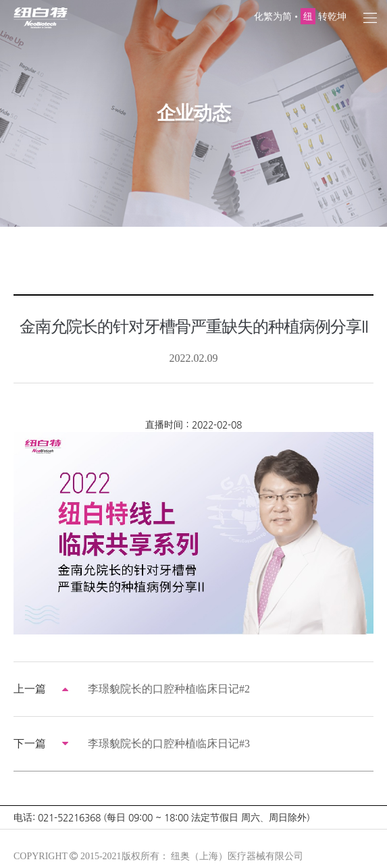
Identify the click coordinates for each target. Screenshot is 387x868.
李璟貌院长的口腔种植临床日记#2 (169, 689)
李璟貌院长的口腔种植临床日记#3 (169, 743)
